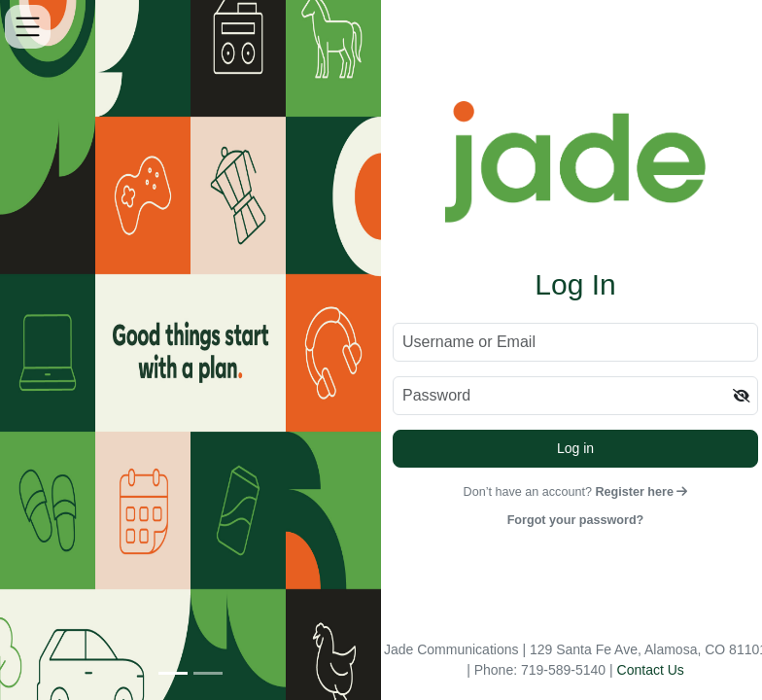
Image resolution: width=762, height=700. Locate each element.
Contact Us (651, 670)
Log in (575, 448)
